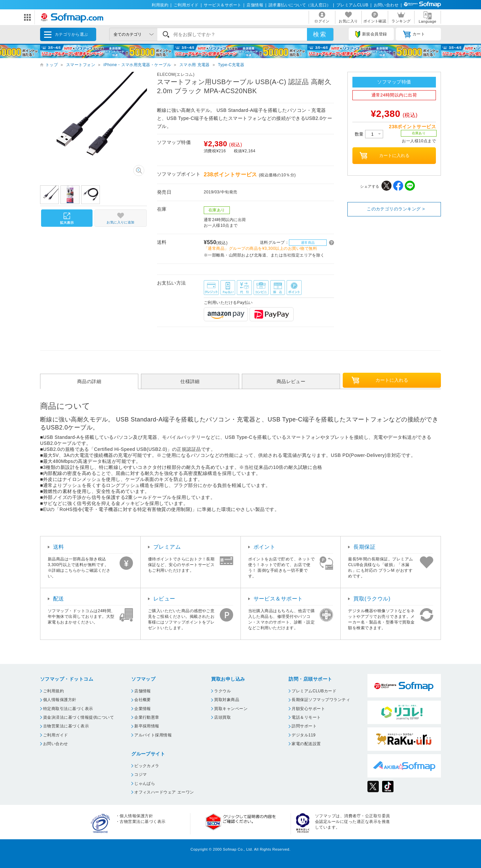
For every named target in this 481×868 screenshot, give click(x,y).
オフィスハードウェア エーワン (164, 792)
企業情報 (143, 709)
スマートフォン (81, 65)
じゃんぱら (145, 784)
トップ (52, 65)
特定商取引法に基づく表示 (68, 709)
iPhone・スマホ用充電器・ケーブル (137, 65)
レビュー (164, 599)
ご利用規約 (53, 691)
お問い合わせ (386, 5)
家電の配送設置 (306, 744)
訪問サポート (304, 726)
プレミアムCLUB (352, 5)
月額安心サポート (308, 709)
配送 (59, 599)
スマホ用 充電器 (195, 65)
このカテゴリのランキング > (396, 209)
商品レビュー (291, 381)
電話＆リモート (306, 717)
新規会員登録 (371, 34)
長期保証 (364, 547)
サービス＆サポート (222, 5)
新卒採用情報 (147, 726)
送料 (59, 547)
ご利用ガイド (186, 5)
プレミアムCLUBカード (314, 691)
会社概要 (143, 700)
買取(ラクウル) (372, 599)
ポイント (265, 547)
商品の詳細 (89, 381)
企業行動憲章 (147, 717)
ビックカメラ (147, 766)
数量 (369, 134)
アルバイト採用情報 (153, 735)
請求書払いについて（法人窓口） (300, 5)
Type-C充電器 (231, 65)
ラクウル (222, 691)
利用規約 (160, 5)
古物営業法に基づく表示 (66, 726)
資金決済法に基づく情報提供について (78, 717)
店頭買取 (222, 717)
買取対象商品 (227, 700)
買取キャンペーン (231, 709)
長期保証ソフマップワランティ (321, 700)
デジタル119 (303, 735)
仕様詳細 (190, 381)
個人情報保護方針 (60, 700)
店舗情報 (255, 5)
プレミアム (167, 547)
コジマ (140, 774)
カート (414, 34)
